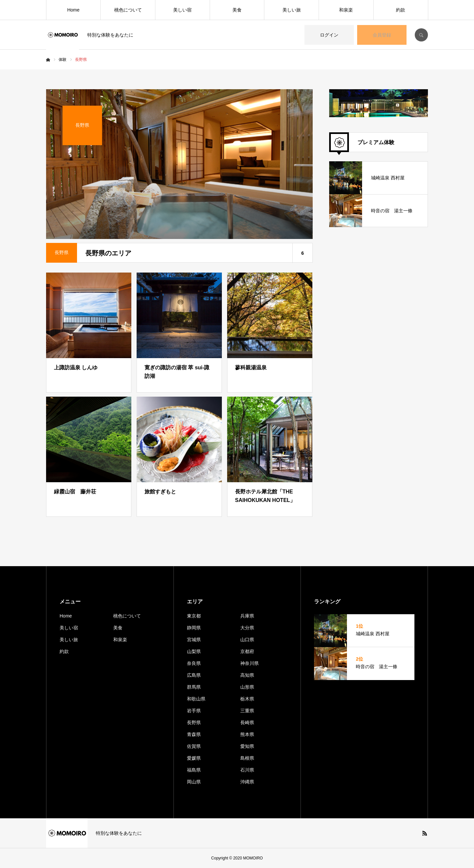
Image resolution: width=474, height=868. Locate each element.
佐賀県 (194, 746)
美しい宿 (182, 10)
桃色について (128, 10)
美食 (237, 10)
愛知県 (247, 746)
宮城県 (194, 640)
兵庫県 (247, 616)
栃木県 (247, 699)
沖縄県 (247, 782)
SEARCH (421, 35)
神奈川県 (250, 663)
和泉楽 (346, 10)
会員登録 (382, 35)
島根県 (247, 758)
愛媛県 (194, 758)
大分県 (247, 628)
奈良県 (194, 663)
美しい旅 (292, 10)
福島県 (194, 770)
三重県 (247, 711)
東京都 (194, 616)
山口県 (247, 640)
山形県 (247, 687)
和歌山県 (196, 699)
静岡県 (194, 628)
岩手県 (194, 711)
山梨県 (194, 651)
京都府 (247, 651)
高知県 (247, 675)
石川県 (247, 770)
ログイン (329, 35)
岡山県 (194, 782)
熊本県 (247, 734)
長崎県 (247, 723)
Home (73, 10)
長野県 (194, 723)
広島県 (194, 675)
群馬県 (194, 687)
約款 (401, 10)
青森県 (194, 734)
